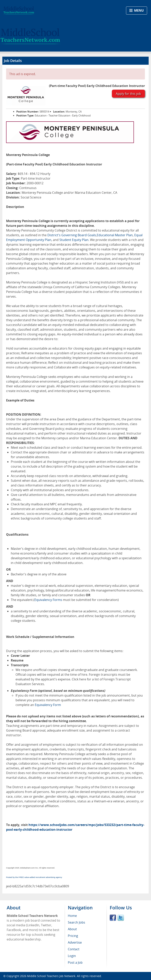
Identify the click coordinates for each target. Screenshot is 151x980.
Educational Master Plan (115, 235)
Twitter (121, 918)
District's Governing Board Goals (72, 235)
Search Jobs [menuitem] (76, 922)
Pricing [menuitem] (73, 936)
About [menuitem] (72, 929)
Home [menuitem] (72, 916)
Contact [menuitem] (74, 949)
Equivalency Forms (48, 600)
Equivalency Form (48, 705)
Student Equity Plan (74, 240)
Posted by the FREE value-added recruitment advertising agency (34, 877)
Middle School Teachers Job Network (51, 976)
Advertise (75, 942)
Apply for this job (128, 94)
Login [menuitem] (72, 956)
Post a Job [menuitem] (75, 962)
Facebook (113, 918)
